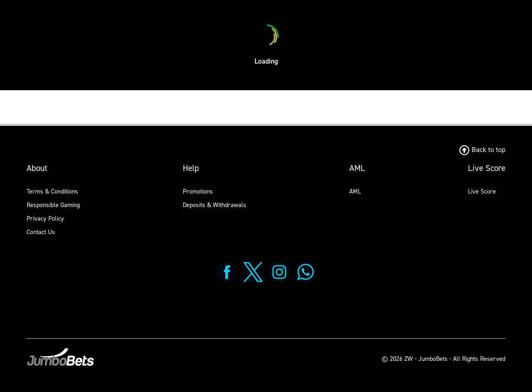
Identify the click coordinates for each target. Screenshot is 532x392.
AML (355, 191)
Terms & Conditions (52, 191)
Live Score (482, 191)
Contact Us (41, 232)
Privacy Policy (45, 219)
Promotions (198, 191)
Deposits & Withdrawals (215, 205)
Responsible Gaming (53, 205)
